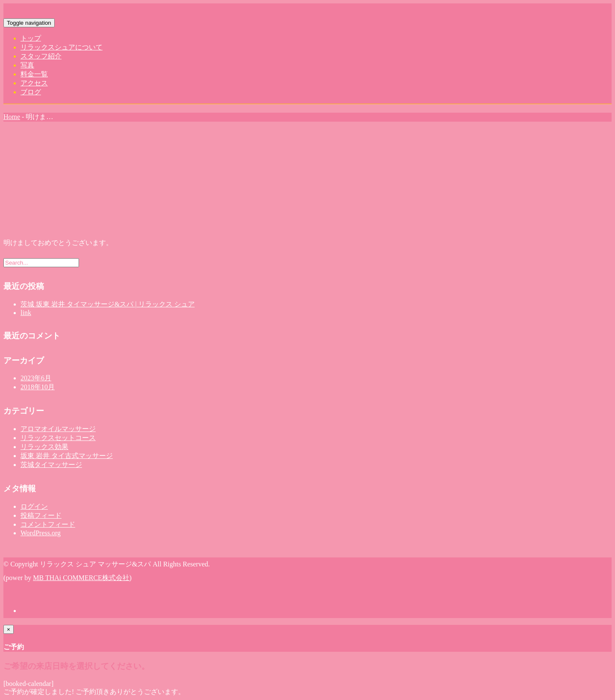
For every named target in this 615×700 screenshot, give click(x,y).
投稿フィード (41, 515)
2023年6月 (36, 378)
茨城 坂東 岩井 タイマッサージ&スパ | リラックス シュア (108, 304)
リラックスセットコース (58, 438)
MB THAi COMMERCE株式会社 (81, 578)
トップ (31, 38)
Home (12, 117)
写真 (27, 65)
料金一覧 (34, 74)
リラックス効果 (44, 447)
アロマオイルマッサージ (58, 429)
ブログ (31, 92)
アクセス (34, 83)
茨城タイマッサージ (51, 465)
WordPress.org (41, 533)
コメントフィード (48, 524)
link (26, 313)
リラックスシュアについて (61, 47)
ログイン (34, 506)
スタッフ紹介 (41, 56)
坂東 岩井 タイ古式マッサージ (67, 456)
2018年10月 (38, 387)
